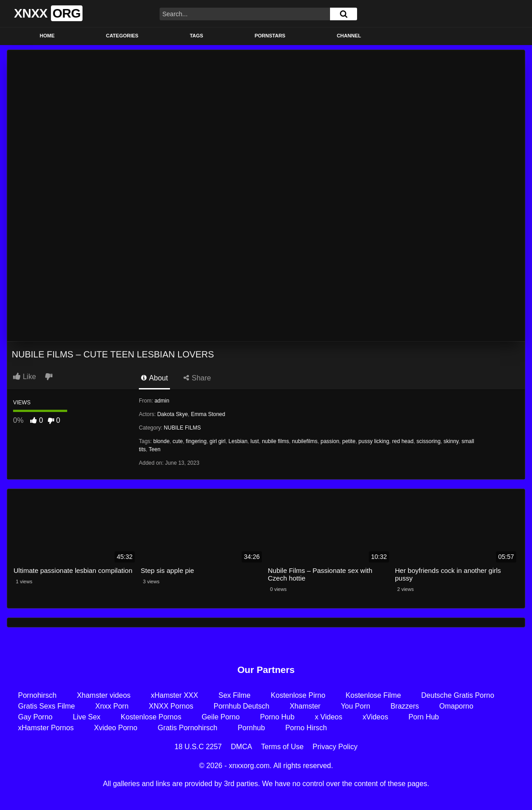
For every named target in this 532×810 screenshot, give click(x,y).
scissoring (429, 441)
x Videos (328, 717)
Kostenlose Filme (374, 695)
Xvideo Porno (116, 728)
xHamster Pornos (46, 728)
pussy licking (374, 441)
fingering (196, 441)
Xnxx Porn (112, 706)
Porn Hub (424, 717)
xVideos (375, 717)
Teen (155, 449)
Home (47, 36)
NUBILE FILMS (182, 428)
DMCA (241, 747)
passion (330, 441)
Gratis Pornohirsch (188, 728)
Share (197, 378)
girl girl (218, 441)
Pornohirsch (37, 695)
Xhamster (305, 706)
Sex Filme (234, 695)
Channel (349, 36)
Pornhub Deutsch (242, 706)
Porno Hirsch (306, 728)
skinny (451, 441)
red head (403, 441)
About (154, 378)
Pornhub (251, 728)
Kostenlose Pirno (298, 695)
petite (349, 441)
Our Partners (266, 670)
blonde (161, 441)
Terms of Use (282, 747)
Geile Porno (221, 717)
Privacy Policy (335, 747)
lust (255, 441)
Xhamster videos (103, 695)
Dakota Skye (173, 414)
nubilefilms (305, 441)
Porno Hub (277, 717)
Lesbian (238, 441)
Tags (197, 36)
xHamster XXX (175, 695)
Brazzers (405, 706)
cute (178, 441)
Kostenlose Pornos (151, 717)
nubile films (275, 441)
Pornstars (270, 36)
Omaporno (456, 706)
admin (162, 401)
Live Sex (86, 717)
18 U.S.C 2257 (198, 747)
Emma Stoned (208, 414)
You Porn (355, 706)
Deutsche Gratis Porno (458, 695)
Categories (122, 36)
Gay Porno (35, 717)
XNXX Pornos (171, 706)
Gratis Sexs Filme (46, 706)
